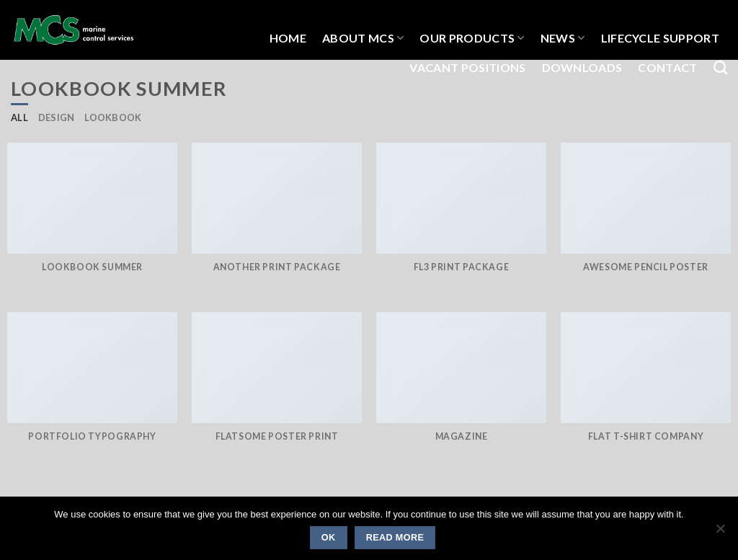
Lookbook (113, 117)
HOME (288, 38)
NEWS (563, 38)
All (19, 117)
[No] (720, 533)
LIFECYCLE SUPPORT (660, 38)
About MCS (363, 38)
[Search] (720, 67)
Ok (329, 538)
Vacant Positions (467, 67)
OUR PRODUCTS (472, 38)
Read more (395, 538)
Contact (667, 67)
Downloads (582, 67)
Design (57, 117)
